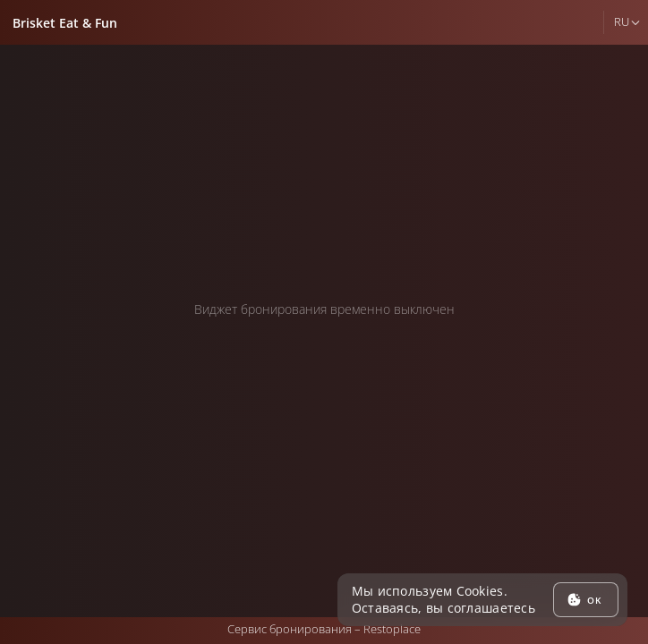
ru (622, 21)
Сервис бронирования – (324, 629)
